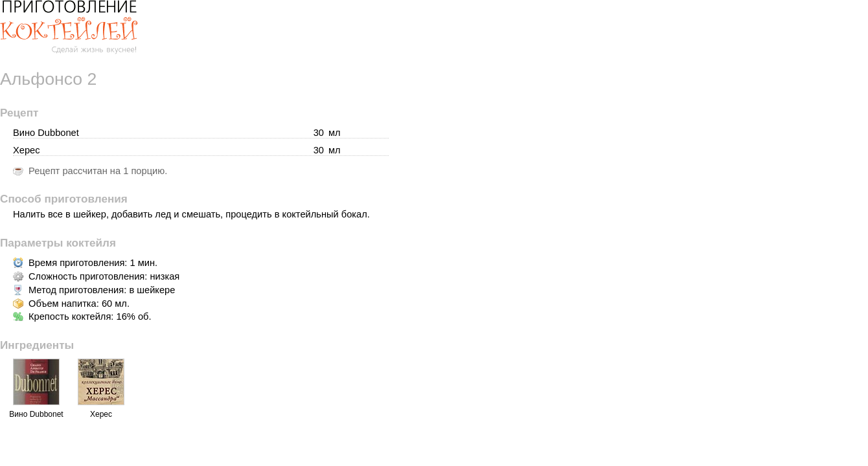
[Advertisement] (759, 278)
